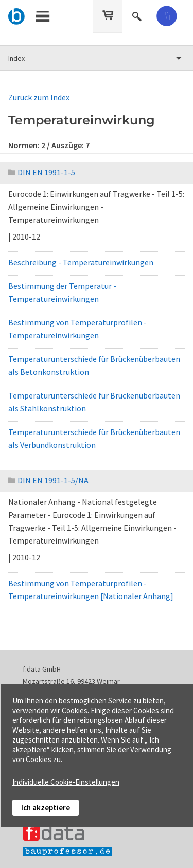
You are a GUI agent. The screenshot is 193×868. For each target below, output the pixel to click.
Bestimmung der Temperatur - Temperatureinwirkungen (62, 292)
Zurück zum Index (39, 97)
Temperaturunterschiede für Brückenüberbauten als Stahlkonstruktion (94, 402)
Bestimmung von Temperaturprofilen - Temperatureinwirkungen (77, 329)
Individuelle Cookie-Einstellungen (66, 782)
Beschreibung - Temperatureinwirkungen (81, 262)
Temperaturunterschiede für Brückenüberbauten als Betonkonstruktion (94, 365)
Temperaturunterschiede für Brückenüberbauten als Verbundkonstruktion (94, 438)
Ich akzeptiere (46, 808)
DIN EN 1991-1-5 (42, 172)
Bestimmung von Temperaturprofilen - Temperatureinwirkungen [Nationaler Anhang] (91, 590)
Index (16, 58)
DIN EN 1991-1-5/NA (48, 480)
